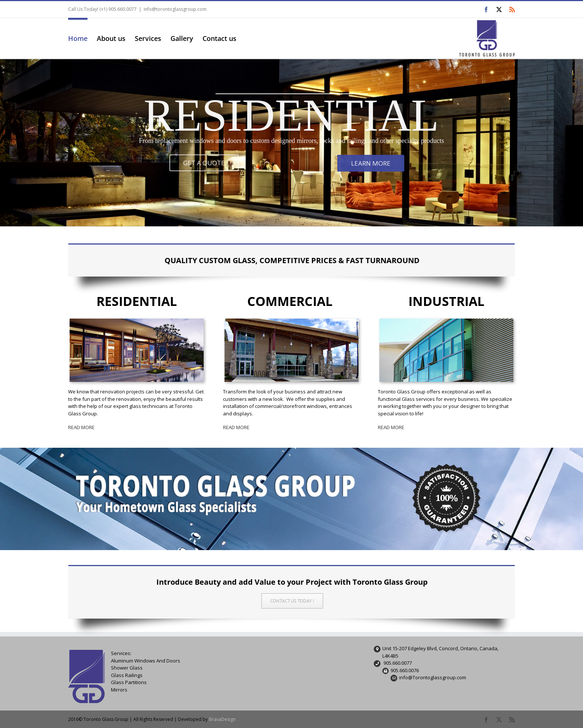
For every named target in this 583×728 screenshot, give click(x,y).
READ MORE (81, 427)
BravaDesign (222, 719)
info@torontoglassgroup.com (175, 9)
